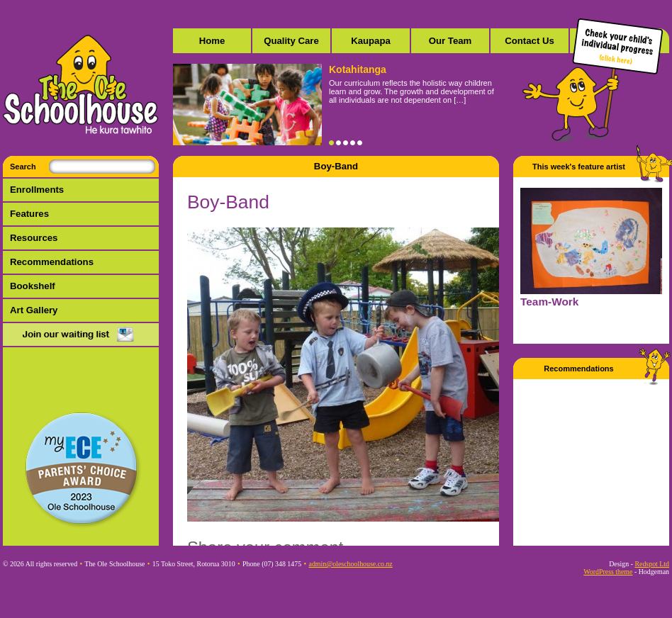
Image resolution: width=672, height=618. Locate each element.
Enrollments (37, 190)
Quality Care (291, 41)
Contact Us (530, 41)
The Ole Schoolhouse (81, 85)
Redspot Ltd (652, 564)
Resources (34, 238)
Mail (81, 335)
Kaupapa (371, 41)
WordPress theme (608, 572)
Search (23, 167)
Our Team (450, 41)
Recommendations (52, 262)
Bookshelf (33, 286)
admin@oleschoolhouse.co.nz (351, 564)
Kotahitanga (358, 69)
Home (212, 41)
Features (29, 214)
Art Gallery (34, 310)
